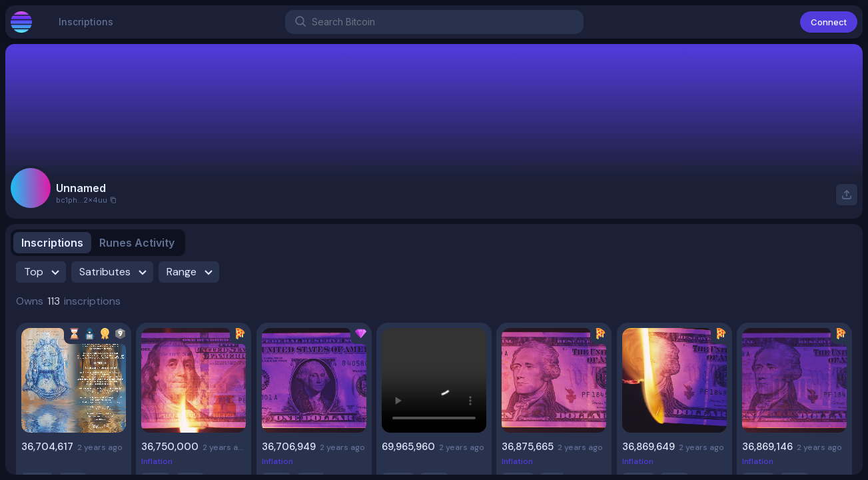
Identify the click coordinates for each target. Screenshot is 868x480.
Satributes (115, 272)
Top (44, 272)
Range (192, 272)
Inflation (157, 461)
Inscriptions (86, 27)
